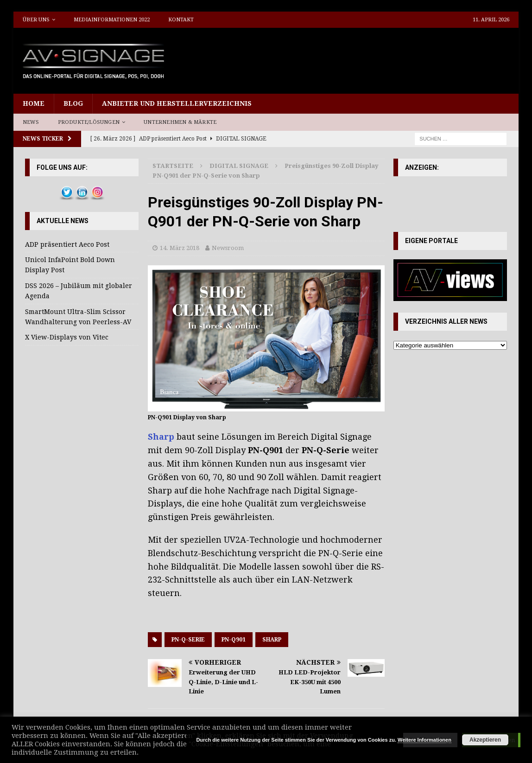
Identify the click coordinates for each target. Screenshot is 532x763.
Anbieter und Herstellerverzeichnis (177, 103)
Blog (73, 103)
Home (34, 103)
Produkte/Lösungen (89, 122)
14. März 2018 (180, 248)
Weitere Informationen (424, 740)
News (31, 122)
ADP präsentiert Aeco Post (67, 244)
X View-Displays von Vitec (67, 337)
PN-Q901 (234, 640)
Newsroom (228, 248)
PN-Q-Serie (188, 640)
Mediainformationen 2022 (112, 20)
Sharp (272, 640)
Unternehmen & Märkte (180, 122)
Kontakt (181, 20)
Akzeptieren (485, 740)
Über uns (36, 20)
